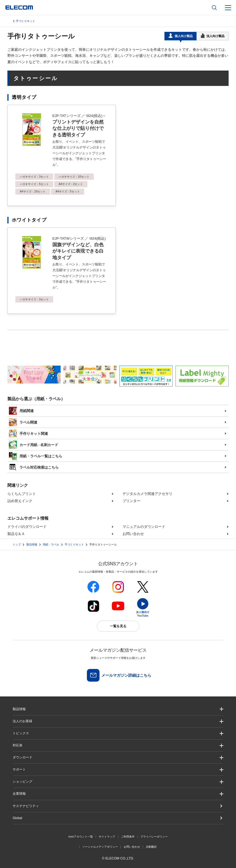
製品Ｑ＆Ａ (16, 534)
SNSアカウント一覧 (81, 837)
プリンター (131, 501)
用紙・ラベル (51, 544)
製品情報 (32, 544)
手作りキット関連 (28, 433)
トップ (17, 544)
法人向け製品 (213, 36)
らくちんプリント (22, 494)
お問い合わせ (133, 534)
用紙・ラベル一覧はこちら (35, 455)
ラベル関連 (23, 422)
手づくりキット (25, 21)
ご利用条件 (128, 837)
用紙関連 (21, 410)
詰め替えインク (20, 501)
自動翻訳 (151, 847)
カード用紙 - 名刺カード (33, 444)
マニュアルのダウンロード (144, 527)
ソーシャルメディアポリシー (100, 847)
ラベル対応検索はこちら (34, 467)
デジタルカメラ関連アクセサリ (147, 494)
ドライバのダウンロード (27, 527)
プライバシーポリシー (154, 837)
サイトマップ (107, 837)
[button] (118, 733)
